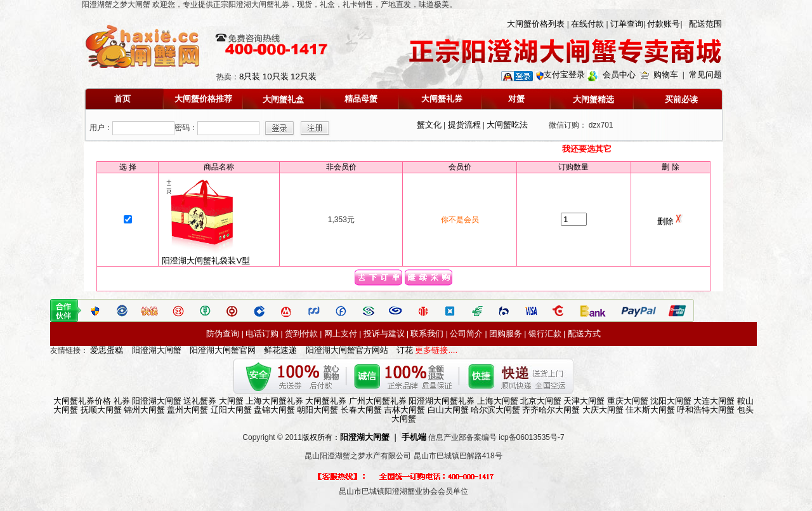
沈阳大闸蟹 (671, 401)
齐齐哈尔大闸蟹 (551, 410)
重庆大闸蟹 (628, 401)
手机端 (414, 437)
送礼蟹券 (200, 401)
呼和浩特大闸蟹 (706, 410)
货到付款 (301, 334)
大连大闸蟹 (714, 401)
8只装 (250, 76)
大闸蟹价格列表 (536, 24)
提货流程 (464, 125)
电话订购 (262, 334)
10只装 (276, 76)
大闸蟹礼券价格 (82, 401)
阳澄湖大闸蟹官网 (223, 350)
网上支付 (341, 334)
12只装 (304, 76)
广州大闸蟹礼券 (378, 401)
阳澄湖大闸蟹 (157, 350)
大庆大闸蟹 (603, 410)
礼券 (122, 401)
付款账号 (664, 24)
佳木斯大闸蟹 (650, 410)
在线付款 (587, 24)
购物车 (666, 75)
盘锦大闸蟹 (274, 410)
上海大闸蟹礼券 (274, 401)
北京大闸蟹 (541, 401)
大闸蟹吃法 (507, 125)
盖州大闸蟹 (187, 410)
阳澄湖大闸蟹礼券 (442, 401)
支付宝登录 (564, 75)
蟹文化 (429, 125)
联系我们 (427, 334)
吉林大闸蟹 (404, 410)
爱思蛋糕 (107, 350)
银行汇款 (545, 334)
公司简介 (466, 334)
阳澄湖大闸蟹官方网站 (347, 350)
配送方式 (584, 334)
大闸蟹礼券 (326, 401)
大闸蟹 (231, 401)
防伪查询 (223, 334)
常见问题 (705, 75)
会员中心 (619, 75)
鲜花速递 (280, 350)
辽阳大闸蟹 (231, 410)
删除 (670, 221)
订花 (405, 350)
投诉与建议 (384, 334)
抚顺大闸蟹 (101, 410)
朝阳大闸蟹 (318, 410)
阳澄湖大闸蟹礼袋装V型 (206, 257)
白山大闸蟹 (448, 410)
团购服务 (506, 334)
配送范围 (705, 24)
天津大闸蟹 (584, 401)
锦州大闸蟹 (144, 410)
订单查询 (627, 24)
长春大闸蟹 (361, 410)
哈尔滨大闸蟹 (495, 410)
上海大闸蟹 (498, 401)
